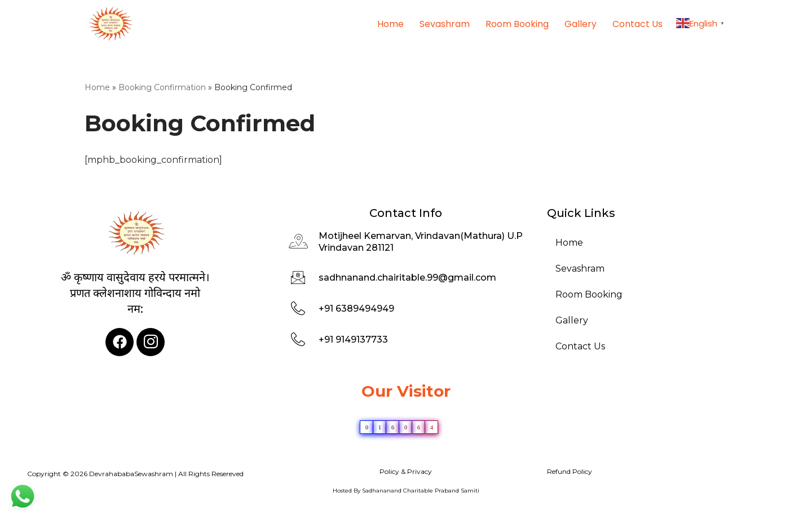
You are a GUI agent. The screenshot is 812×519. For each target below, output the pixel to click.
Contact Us (637, 23)
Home (390, 23)
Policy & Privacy (406, 472)
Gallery (581, 23)
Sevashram (445, 23)
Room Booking (517, 23)
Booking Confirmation (162, 87)
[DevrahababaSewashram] (110, 24)
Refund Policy (570, 472)
